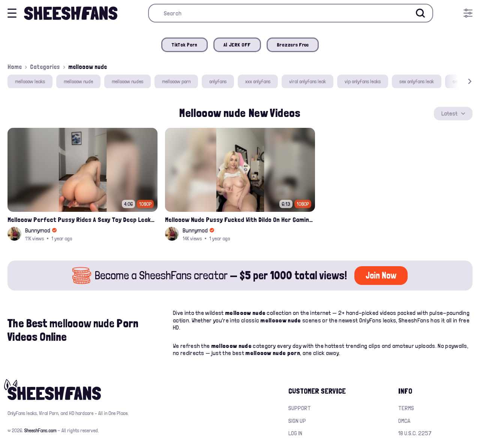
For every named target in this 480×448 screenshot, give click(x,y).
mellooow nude (78, 81)
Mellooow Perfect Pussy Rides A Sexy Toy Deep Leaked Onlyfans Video (82, 220)
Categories (45, 67)
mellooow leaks (30, 81)
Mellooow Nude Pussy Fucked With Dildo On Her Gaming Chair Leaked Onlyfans (240, 220)
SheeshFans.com (40, 430)
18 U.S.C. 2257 (415, 433)
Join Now (381, 275)
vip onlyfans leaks (363, 81)
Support (300, 408)
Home (15, 67)
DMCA (404, 421)
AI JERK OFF (237, 45)
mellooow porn (176, 81)
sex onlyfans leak (417, 81)
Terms (406, 408)
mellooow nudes (127, 81)
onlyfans (218, 81)
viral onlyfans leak (307, 81)
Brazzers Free (293, 45)
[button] (459, 82)
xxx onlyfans (258, 81)
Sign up (297, 421)
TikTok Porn (184, 45)
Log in (295, 433)
